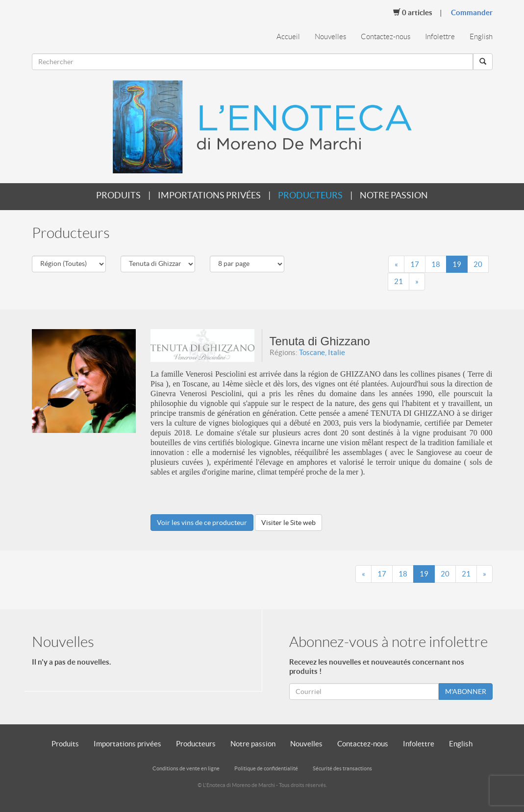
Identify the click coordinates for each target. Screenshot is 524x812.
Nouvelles (330, 37)
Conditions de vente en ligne (186, 768)
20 (478, 264)
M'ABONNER (466, 692)
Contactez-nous (386, 37)
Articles (413, 12)
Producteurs (310, 195)
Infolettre (440, 37)
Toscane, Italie (322, 352)
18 (436, 264)
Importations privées (209, 195)
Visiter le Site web (288, 523)
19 (457, 264)
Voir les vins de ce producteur (202, 523)
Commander (472, 12)
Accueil (288, 37)
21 (399, 281)
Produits (118, 195)
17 (415, 264)
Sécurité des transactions (342, 768)
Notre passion (394, 195)
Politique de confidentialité (266, 768)
